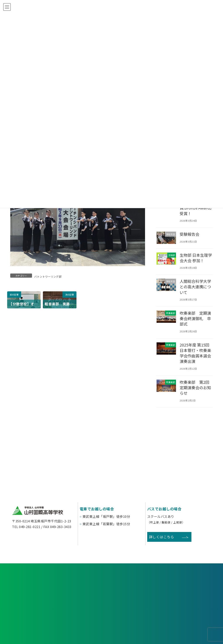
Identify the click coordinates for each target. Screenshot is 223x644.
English (189, 616)
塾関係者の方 (188, 600)
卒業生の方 (137, 600)
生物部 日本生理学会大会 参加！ (196, 257)
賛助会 (86, 616)
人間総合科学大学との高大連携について (196, 287)
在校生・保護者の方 (86, 600)
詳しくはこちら (162, 537)
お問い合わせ (180, 582)
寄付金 (137, 616)
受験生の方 (35, 600)
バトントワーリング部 (48, 276)
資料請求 (111, 582)
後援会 (35, 616)
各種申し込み (43, 582)
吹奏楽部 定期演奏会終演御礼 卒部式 (196, 318)
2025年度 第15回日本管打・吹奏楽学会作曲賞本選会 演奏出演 (196, 353)
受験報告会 (190, 234)
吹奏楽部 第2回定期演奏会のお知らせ (196, 387)
